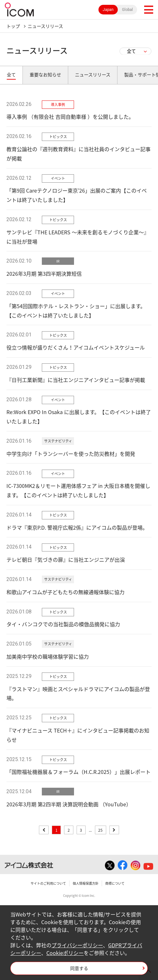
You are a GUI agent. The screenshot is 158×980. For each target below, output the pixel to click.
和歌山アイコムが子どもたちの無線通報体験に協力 (65, 592)
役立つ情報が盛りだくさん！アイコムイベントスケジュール (76, 347)
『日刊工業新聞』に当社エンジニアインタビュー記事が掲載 (76, 380)
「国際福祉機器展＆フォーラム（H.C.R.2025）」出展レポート (79, 772)
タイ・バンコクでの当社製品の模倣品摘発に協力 (63, 624)
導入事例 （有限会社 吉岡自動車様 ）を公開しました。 (70, 117)
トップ (13, 26)
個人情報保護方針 (86, 883)
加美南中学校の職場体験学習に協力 (48, 656)
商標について (115, 883)
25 (100, 830)
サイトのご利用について (48, 883)
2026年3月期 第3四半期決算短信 (44, 273)
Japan (108, 10)
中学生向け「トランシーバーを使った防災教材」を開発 (71, 454)
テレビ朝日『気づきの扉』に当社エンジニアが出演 (66, 559)
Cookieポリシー (65, 953)
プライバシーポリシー (77, 945)
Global (127, 10)
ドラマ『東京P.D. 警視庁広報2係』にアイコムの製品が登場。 (77, 527)
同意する (79, 968)
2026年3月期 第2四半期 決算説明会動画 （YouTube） (69, 804)
